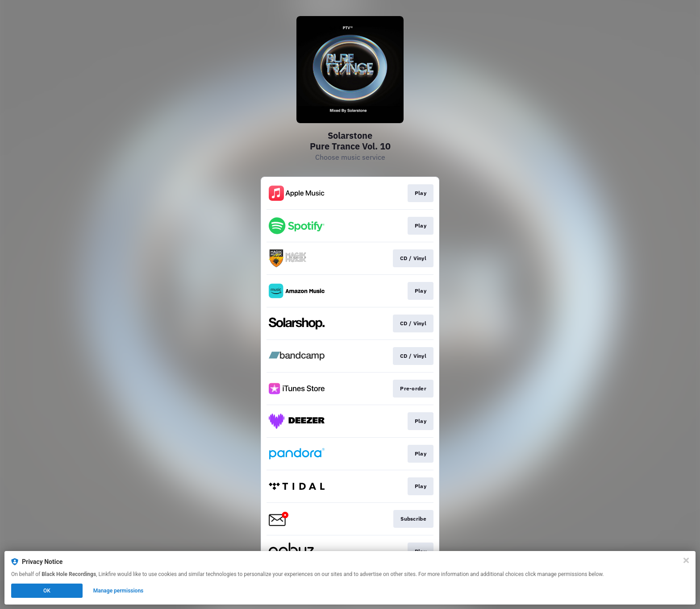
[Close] (686, 560)
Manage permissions (119, 591)
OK (47, 591)
